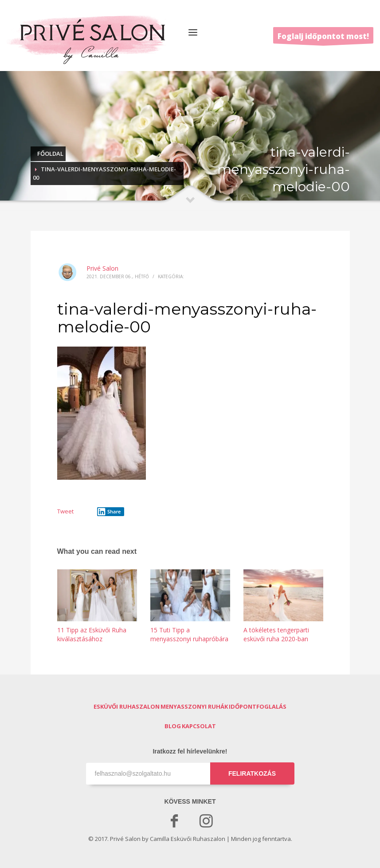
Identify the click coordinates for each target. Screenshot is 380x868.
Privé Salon (102, 268)
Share (109, 512)
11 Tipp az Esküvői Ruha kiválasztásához (92, 634)
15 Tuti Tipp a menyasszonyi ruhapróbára (189, 634)
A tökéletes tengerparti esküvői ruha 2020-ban (276, 634)
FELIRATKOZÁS (252, 773)
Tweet (65, 511)
